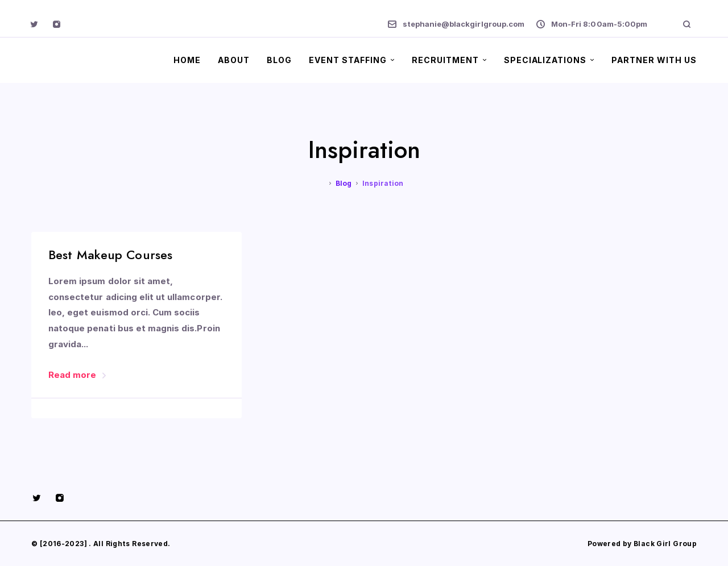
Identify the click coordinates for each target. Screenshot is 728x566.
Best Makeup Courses (110, 255)
